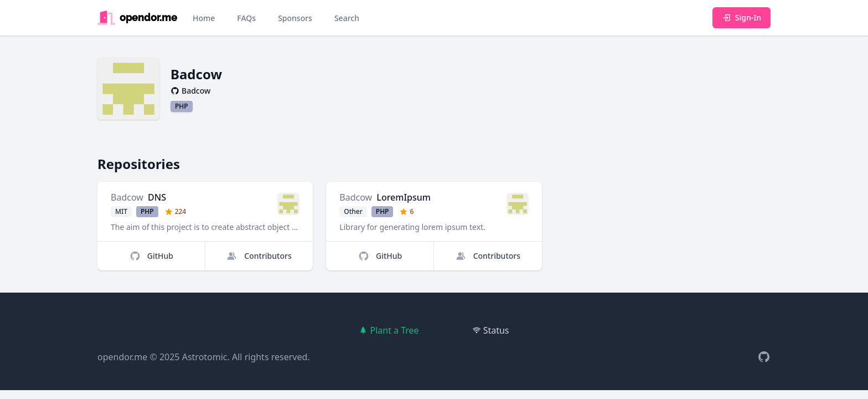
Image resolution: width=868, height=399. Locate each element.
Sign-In (742, 17)
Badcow (127, 197)
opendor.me (122, 357)
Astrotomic (205, 357)
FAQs (246, 18)
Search (347, 18)
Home (204, 18)
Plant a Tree (389, 330)
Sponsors (295, 18)
